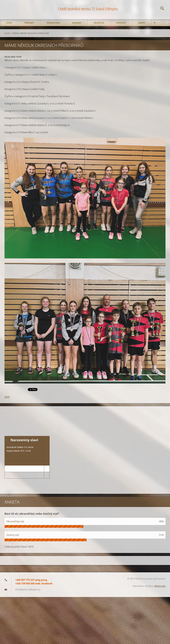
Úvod (9, 23)
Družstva (99, 23)
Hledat (162, 9)
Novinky (77, 23)
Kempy (142, 23)
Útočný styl (13, 535)
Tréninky (29, 23)
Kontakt (121, 23)
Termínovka (53, 23)
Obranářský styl (15, 521)
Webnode (160, 586)
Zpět (7, 397)
